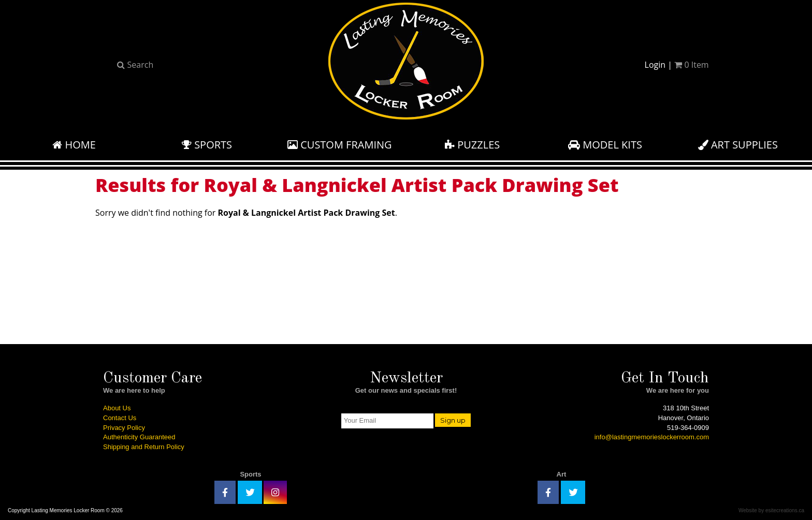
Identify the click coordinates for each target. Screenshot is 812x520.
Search (135, 65)
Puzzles (472, 145)
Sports (207, 145)
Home (74, 145)
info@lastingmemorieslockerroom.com (652, 437)
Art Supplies (738, 145)
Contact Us (120, 418)
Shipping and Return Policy (144, 447)
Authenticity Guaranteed (139, 437)
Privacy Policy (124, 428)
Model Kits (605, 145)
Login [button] (655, 65)
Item (691, 65)
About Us (117, 408)
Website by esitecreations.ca (771, 510)
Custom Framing (340, 145)
